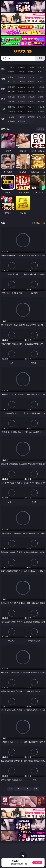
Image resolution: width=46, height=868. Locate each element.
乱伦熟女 (31, 91)
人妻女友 (31, 107)
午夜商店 (21, 117)
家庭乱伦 (21, 107)
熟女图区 (31, 101)
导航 (3, 119)
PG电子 (11, 67)
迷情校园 (11, 111)
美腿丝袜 (11, 101)
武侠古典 (41, 107)
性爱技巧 (41, 111)
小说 (3, 109)
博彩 (3, 69)
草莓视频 (31, 117)
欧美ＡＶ (31, 77)
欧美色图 (31, 97)
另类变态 (41, 91)
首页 (10, 789)
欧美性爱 (41, 87)
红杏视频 (11, 121)
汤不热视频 (41, 117)
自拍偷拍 (21, 77)
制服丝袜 (11, 91)
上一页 (19, 789)
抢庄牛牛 (41, 72)
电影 (3, 89)
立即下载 (37, 862)
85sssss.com (23, 52)
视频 (3, 79)
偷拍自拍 (21, 87)
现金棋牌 (31, 72)
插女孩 (11, 117)
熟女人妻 (11, 81)
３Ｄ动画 (41, 77)
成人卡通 (31, 87)
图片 (3, 99)
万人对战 (31, 67)
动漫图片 (41, 97)
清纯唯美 (21, 101)
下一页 (27, 789)
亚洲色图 (21, 97)
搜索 (40, 58)
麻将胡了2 (11, 72)
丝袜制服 (21, 81)
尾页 (36, 789)
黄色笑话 (31, 111)
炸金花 (21, 72)
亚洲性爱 (11, 87)
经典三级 (21, 91)
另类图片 (41, 101)
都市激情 (11, 107)
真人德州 (21, 67)
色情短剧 (21, 121)
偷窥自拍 (11, 97)
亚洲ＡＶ (11, 77)
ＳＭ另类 (41, 81)
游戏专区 (41, 67)
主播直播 (31, 81)
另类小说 (21, 111)
